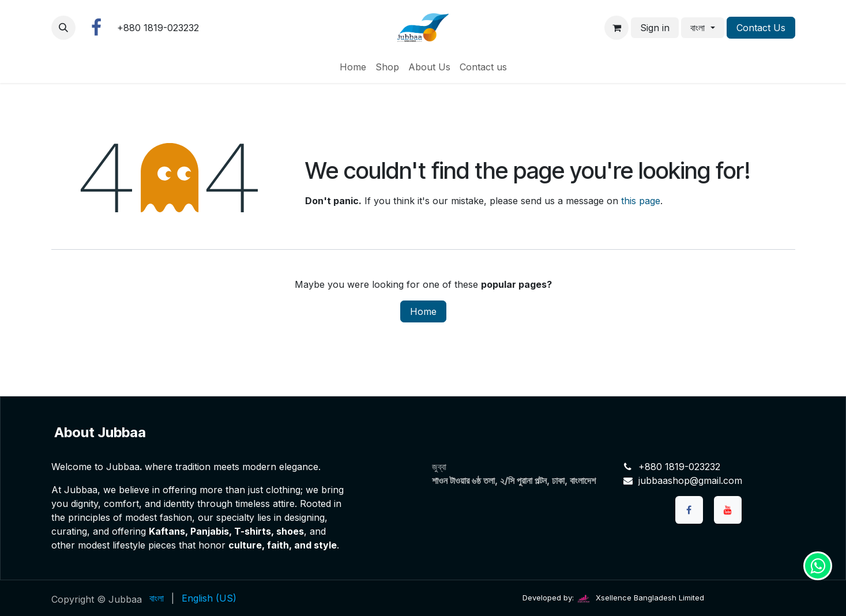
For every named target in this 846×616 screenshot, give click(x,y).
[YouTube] (728, 510)
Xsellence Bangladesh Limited (640, 598)
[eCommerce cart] (616, 28)
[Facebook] (96, 28)
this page (641, 201)
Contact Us (761, 28)
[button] (63, 28)
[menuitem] (353, 67)
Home (423, 311)
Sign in (655, 28)
